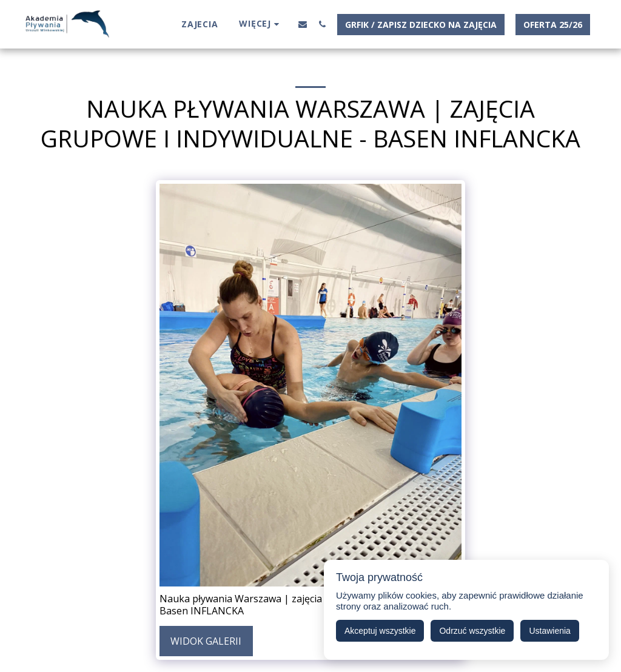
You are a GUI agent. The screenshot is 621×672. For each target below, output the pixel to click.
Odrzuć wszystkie (472, 631)
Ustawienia (549, 631)
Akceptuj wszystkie (380, 631)
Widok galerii (206, 641)
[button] (303, 24)
